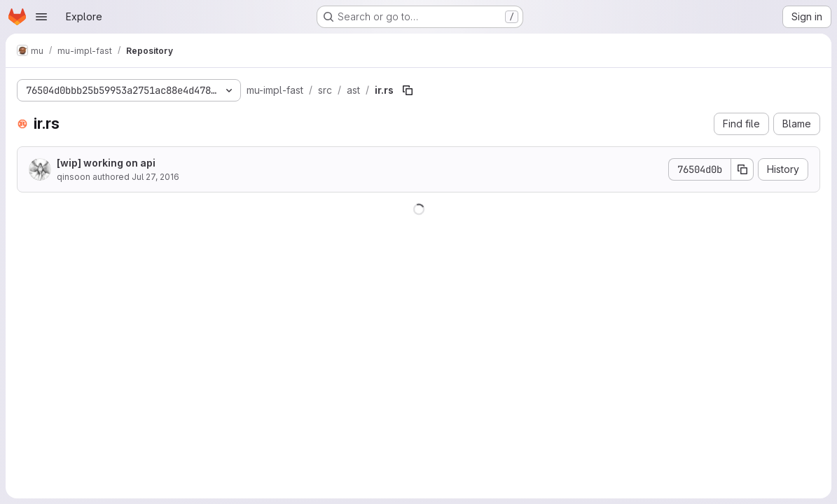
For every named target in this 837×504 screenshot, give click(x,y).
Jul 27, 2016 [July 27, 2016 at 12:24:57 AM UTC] (155, 177)
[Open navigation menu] (41, 17)
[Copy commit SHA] (742, 169)
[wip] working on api (106, 163)
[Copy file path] (408, 90)
